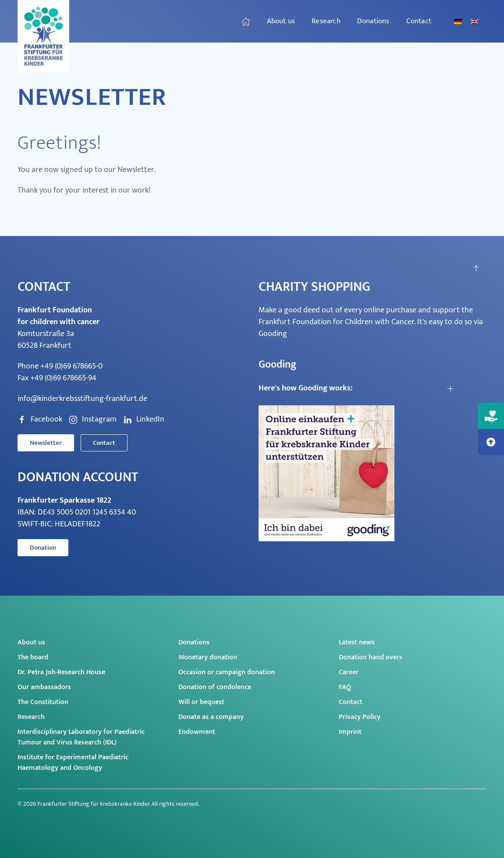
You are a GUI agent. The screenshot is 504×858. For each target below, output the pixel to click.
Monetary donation (208, 657)
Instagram (93, 420)
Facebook (40, 420)
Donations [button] (373, 21)
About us (31, 642)
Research (31, 717)
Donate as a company (211, 717)
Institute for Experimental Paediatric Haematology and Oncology (73, 763)
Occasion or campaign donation (227, 672)
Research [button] (326, 21)
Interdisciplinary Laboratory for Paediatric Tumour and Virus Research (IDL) (81, 737)
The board (33, 657)
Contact (419, 21)
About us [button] (281, 21)
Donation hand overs (371, 657)
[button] (476, 268)
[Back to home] (45, 36)
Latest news (357, 642)
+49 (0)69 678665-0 (71, 366)
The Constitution (43, 702)
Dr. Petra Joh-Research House (61, 672)
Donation (43, 548)
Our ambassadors (44, 687)
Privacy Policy (360, 717)
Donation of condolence (215, 687)
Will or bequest (201, 702)
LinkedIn (144, 420)
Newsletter (46, 443)
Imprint (350, 732)
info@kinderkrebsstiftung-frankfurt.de (82, 399)
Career (349, 672)
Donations (194, 642)
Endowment (197, 732)
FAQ (345, 687)
